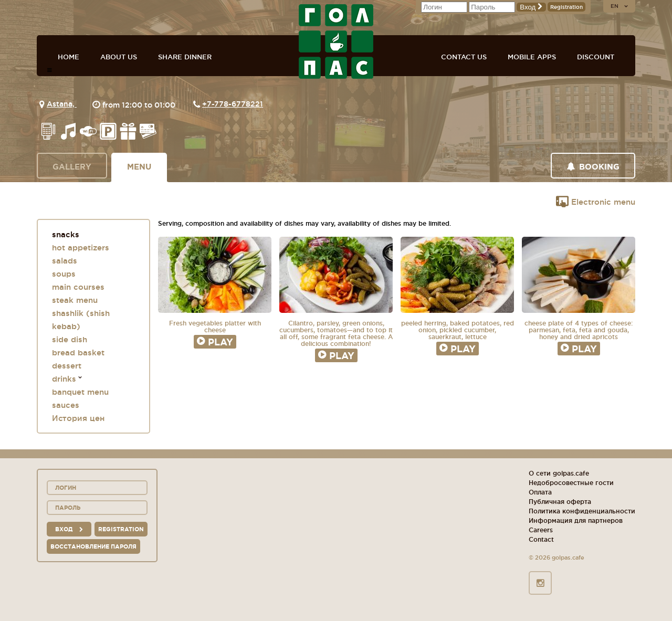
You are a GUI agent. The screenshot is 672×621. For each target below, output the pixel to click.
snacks (66, 234)
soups (64, 274)
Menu (139, 167)
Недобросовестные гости (571, 483)
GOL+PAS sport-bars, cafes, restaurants (336, 41)
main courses (78, 287)
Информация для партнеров (576, 520)
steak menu (75, 300)
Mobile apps (532, 57)
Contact (541, 539)
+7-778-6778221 (233, 104)
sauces (66, 405)
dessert (67, 366)
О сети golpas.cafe (559, 473)
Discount (596, 57)
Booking (593, 167)
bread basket (78, 352)
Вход (531, 7)
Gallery (72, 167)
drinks (64, 379)
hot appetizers (81, 248)
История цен (78, 418)
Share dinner (185, 57)
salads (65, 261)
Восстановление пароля (93, 546)
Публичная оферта (560, 502)
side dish (70, 339)
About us (119, 57)
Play (215, 342)
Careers (541, 530)
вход (69, 529)
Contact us (464, 57)
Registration (566, 7)
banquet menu (80, 392)
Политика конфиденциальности (582, 511)
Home (69, 57)
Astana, (62, 104)
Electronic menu (596, 202)
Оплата (540, 492)
